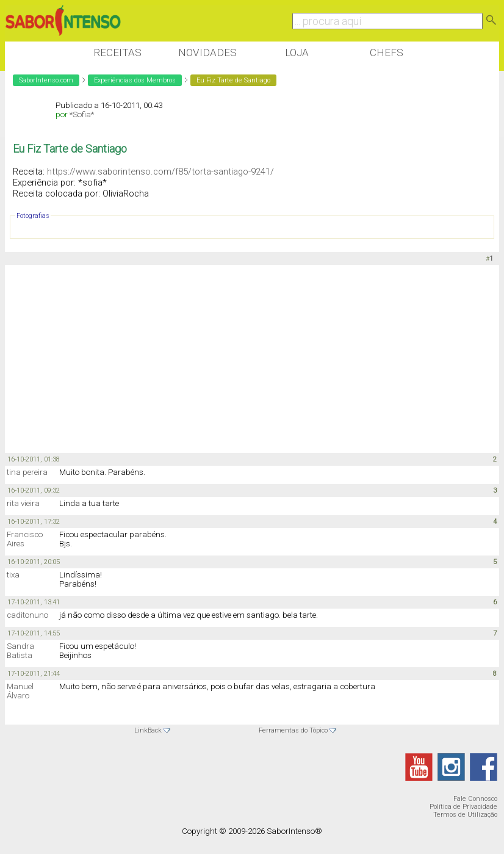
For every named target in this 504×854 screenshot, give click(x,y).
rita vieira (23, 503)
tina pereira (27, 472)
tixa (13, 575)
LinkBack (148, 730)
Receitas (117, 52)
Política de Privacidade (463, 807)
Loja (297, 52)
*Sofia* (82, 114)
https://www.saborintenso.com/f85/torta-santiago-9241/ (160, 172)
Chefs (387, 52)
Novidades (207, 52)
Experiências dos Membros (135, 80)
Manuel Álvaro (20, 691)
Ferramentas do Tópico (293, 730)
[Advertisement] (227, 360)
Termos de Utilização (465, 815)
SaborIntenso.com (46, 80)
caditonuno (27, 615)
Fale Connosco (475, 799)
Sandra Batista (20, 651)
